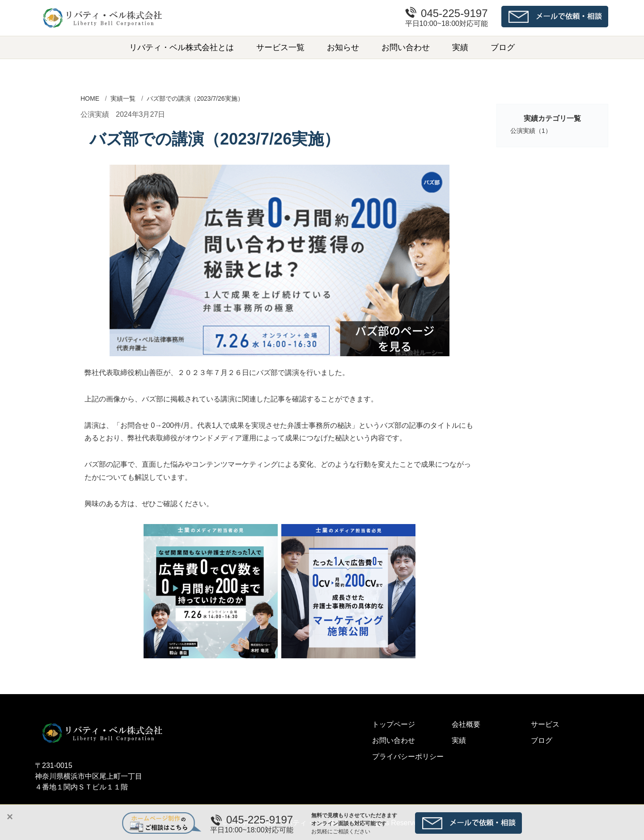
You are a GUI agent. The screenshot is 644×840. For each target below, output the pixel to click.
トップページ (394, 724)
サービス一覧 (280, 47)
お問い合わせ (406, 47)
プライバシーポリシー (408, 757)
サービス (545, 724)
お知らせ (343, 47)
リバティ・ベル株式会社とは (182, 47)
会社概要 (466, 724)
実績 (460, 47)
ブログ (503, 47)
